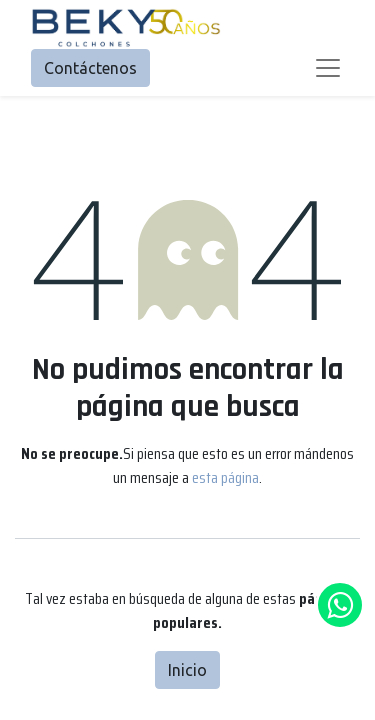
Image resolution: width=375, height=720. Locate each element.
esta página (225, 477)
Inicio (187, 670)
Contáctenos (90, 68)
